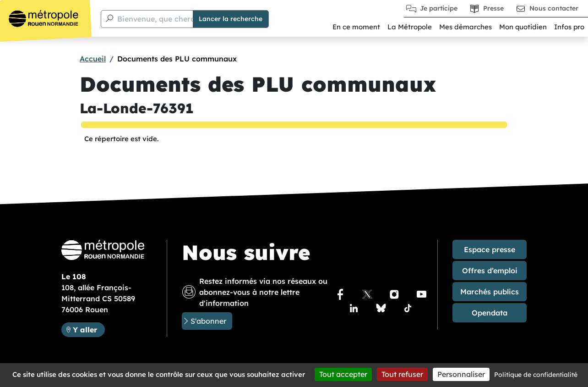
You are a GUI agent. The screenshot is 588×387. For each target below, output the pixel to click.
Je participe (439, 8)
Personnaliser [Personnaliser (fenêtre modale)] (461, 374)
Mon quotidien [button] (523, 27)
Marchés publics (490, 292)
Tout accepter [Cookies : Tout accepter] (343, 374)
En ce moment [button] (356, 27)
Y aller (89, 329)
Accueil (93, 59)
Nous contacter (554, 8)
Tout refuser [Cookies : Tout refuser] (402, 374)
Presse (493, 8)
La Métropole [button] (410, 27)
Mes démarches (465, 27)
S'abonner (208, 321)
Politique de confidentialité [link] (536, 375)
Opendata (490, 313)
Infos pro (569, 27)
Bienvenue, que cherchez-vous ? (175, 19)
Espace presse (490, 249)
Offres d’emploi (490, 271)
